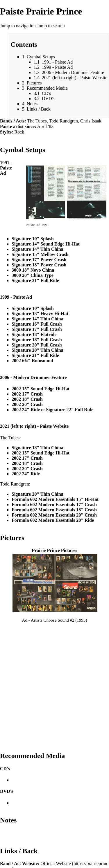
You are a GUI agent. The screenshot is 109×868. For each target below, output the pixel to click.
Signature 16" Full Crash (37, 324)
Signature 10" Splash (33, 239)
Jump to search (51, 26)
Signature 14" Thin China (37, 249)
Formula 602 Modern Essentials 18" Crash (54, 510)
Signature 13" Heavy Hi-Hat (40, 314)
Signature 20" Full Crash (37, 345)
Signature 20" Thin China (37, 350)
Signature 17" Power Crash (39, 260)
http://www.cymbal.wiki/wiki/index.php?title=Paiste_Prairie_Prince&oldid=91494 (54, 832)
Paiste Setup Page (48, 770)
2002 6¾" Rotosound (32, 361)
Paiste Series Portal (45, 809)
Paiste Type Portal (44, 814)
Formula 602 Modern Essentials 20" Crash (54, 515)
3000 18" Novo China (33, 270)
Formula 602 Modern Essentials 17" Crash (54, 505)
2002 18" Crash (27, 399)
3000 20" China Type (33, 275)
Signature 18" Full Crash (37, 340)
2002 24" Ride (26, 410)
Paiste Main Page (43, 803)
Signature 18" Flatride (34, 334)
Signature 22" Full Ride (70, 410)
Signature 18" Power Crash (39, 265)
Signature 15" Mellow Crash (40, 254)
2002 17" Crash (27, 394)
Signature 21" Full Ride (35, 280)
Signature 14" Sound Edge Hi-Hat (46, 244)
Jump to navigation (18, 26)
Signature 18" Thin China (37, 448)
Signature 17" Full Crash (37, 329)
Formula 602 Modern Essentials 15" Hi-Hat (55, 499)
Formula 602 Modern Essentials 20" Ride (53, 520)
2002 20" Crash (27, 404)
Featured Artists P (44, 798)
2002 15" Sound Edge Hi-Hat (41, 389)
